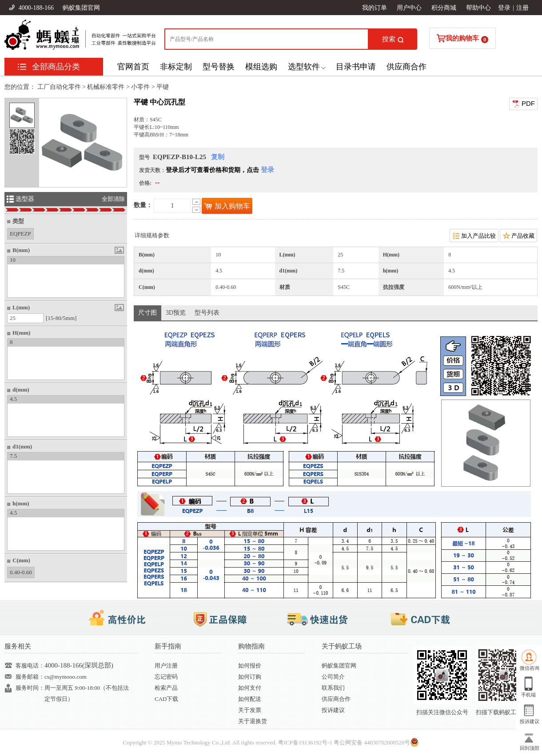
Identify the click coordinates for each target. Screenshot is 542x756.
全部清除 (113, 199)
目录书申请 (356, 67)
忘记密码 (166, 677)
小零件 (140, 87)
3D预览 (176, 313)
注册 (522, 8)
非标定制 (176, 67)
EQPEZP (20, 233)
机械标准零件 (106, 87)
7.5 (13, 456)
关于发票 (250, 710)
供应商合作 (406, 67)
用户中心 (409, 8)
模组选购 (261, 67)
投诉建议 (333, 710)
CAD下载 (166, 699)
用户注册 (166, 666)
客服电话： (30, 666)
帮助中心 (478, 8)
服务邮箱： (30, 677)
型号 (144, 157)
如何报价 (250, 666)
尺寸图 (147, 313)
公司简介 (333, 677)
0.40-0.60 (21, 571)
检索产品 (166, 688)
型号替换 (219, 67)
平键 (163, 87)
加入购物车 (227, 206)
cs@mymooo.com (66, 677)
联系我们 (333, 688)
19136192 (310, 742)
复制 (218, 157)
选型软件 (304, 67)
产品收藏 (518, 236)
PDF (523, 104)
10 (13, 260)
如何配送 (250, 699)
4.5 (13, 399)
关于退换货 (253, 721)
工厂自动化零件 (59, 87)
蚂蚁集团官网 (81, 8)
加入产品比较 (474, 236)
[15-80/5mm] (61, 318)
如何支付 (250, 688)
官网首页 (133, 67)
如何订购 (250, 677)
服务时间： (30, 688)
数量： (143, 205)
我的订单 (375, 8)
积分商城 (444, 8)
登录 (504, 8)
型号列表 (207, 313)
